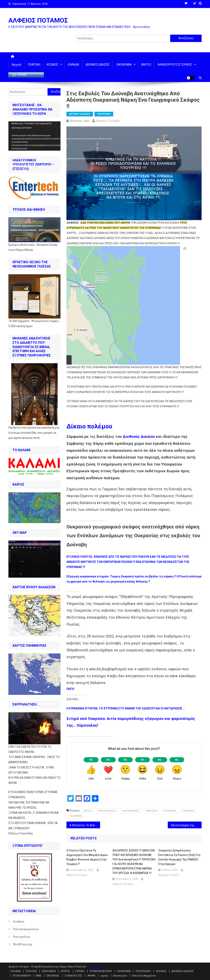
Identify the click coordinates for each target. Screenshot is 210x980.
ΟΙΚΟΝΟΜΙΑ (124, 65)
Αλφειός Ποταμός (108, 121)
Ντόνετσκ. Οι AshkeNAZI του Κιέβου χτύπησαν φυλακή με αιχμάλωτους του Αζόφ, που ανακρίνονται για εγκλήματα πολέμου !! (86, 825)
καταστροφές (131, 811)
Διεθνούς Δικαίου (139, 437)
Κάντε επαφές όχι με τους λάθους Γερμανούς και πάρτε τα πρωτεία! (186, 825)
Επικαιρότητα (107, 811)
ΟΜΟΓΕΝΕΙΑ (49, 971)
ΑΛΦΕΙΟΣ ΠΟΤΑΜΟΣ (38, 20)
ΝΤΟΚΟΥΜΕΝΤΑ (22, 976)
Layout (104, 976)
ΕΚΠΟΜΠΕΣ (53, 976)
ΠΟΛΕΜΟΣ (76, 816)
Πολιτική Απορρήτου (144, 976)
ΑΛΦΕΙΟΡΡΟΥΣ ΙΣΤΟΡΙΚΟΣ (175, 65)
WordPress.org (22, 944)
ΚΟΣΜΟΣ (52, 65)
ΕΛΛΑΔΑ (74, 65)
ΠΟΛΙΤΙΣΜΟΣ (143, 971)
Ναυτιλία (152, 811)
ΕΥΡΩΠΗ (80, 971)
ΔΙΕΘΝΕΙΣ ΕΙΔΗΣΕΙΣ (98, 65)
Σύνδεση (19, 922)
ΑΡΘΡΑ (91, 976)
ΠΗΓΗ (70, 689)
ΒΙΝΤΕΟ (146, 65)
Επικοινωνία (120, 976)
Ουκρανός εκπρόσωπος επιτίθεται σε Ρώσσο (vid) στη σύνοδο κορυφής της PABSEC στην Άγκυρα (179, 857)
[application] (34, 136)
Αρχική (17, 65)
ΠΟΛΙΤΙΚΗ (34, 65)
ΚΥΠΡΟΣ (65, 971)
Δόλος (88, 811)
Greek (19, 75)
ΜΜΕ (39, 976)
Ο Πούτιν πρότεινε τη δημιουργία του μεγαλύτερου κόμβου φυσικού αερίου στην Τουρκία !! (87, 857)
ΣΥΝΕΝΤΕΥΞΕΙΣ (74, 976)
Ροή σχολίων (22, 937)
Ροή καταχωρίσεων (26, 929)
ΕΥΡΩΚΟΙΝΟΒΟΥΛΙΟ (101, 971)
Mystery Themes (96, 967)
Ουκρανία (189, 811)
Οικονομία (170, 811)
